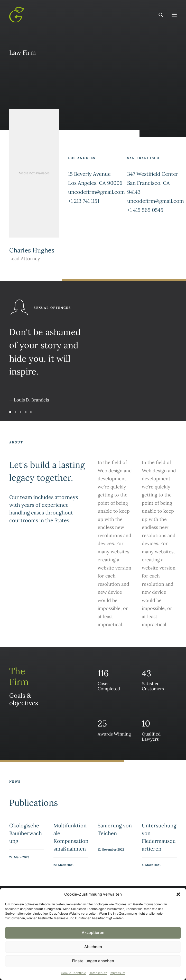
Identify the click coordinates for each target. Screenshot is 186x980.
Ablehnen (93, 947)
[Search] (159, 15)
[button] (178, 894)
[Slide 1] (11, 412)
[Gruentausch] (17, 15)
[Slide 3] (21, 412)
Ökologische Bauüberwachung (26, 833)
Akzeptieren (93, 933)
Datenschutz (98, 973)
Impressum (117, 973)
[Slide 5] (31, 412)
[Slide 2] (15, 412)
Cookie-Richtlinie (73, 973)
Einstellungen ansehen (93, 961)
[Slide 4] (26, 412)
